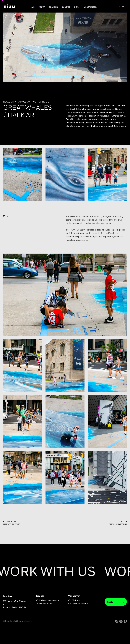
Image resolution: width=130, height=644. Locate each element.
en (119, 6)
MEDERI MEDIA (90, 7)
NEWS (77, 7)
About (42, 7)
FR (115, 7)
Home (32, 7)
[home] (10, 6)
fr (123, 6)
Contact (66, 7)
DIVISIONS (53, 7)
